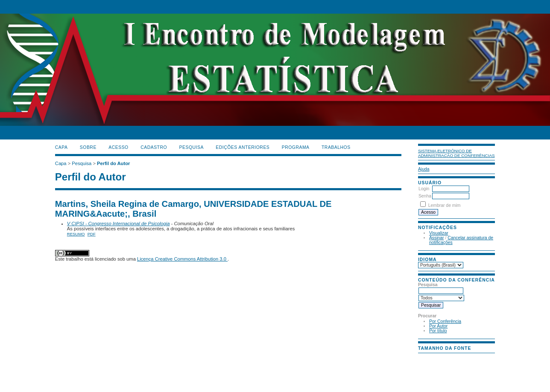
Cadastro (154, 147)
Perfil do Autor (113, 163)
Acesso (118, 147)
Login (424, 189)
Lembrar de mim (445, 205)
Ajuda (424, 169)
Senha (425, 196)
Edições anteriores (243, 147)
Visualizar (439, 233)
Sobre (88, 147)
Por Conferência (445, 321)
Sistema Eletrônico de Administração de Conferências (456, 153)
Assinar (437, 238)
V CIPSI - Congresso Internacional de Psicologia (118, 224)
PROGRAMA (296, 147)
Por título (438, 331)
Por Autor (438, 326)
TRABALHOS (336, 147)
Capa (61, 147)
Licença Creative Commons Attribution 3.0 (182, 259)
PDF (92, 234)
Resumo (76, 234)
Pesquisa (192, 147)
